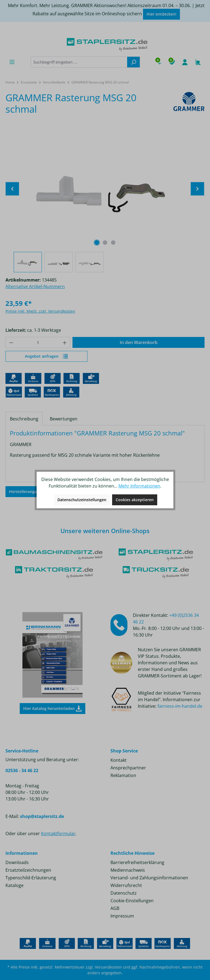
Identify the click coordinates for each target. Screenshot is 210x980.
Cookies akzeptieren (135, 500)
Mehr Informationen (139, 486)
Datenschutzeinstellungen (82, 500)
